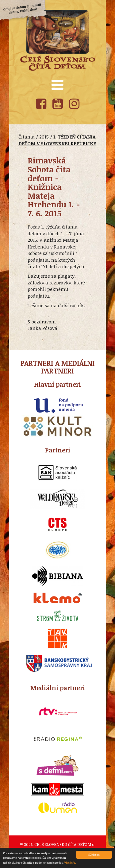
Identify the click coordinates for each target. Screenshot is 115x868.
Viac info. (70, 863)
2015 (44, 137)
